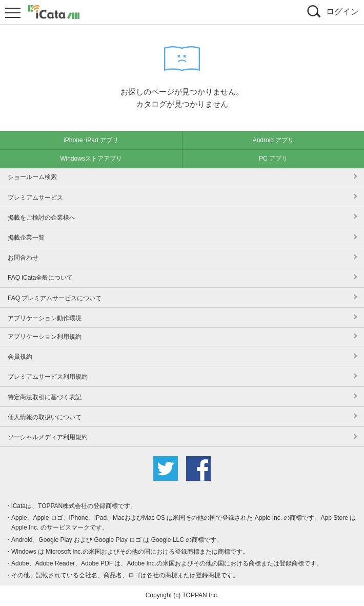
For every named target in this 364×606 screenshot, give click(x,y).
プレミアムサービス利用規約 (48, 377)
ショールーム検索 (32, 177)
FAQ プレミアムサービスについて (55, 298)
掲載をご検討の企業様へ (42, 218)
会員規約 (20, 357)
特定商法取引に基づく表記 (45, 397)
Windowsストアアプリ (91, 159)
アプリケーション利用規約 (45, 337)
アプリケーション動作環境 (45, 318)
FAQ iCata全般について (40, 278)
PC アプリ (273, 159)
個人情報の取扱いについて (45, 417)
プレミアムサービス (35, 198)
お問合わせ (23, 258)
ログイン (342, 12)
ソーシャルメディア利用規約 (48, 437)
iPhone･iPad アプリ (91, 140)
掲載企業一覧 (26, 238)
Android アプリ (274, 140)
